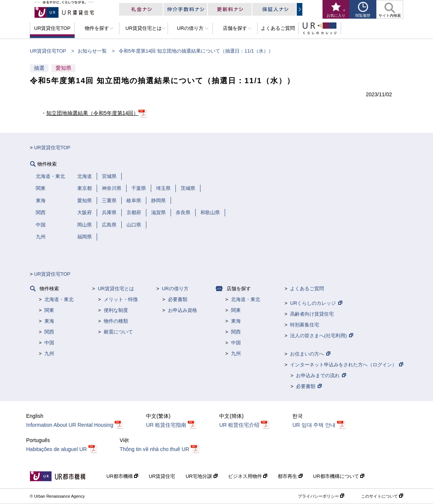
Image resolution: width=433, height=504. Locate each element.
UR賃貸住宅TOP (48, 51)
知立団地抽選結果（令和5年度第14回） (92, 113)
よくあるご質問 (307, 289)
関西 (49, 332)
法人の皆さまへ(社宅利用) (318, 336)
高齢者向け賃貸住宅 (312, 314)
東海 (49, 321)
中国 (49, 343)
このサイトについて (379, 496)
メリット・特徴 (121, 299)
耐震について (118, 332)
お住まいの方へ (307, 354)
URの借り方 (175, 289)
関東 (49, 310)
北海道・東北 (59, 299)
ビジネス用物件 (246, 476)
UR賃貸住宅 (162, 476)
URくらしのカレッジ (313, 303)
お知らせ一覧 (92, 51)
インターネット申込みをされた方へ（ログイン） (343, 365)
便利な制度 (116, 310)
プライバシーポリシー (318, 496)
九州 (49, 353)
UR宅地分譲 (199, 476)
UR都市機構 (120, 476)
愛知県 (63, 68)
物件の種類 (116, 321)
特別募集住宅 (305, 325)
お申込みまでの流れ (318, 375)
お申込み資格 (183, 310)
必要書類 (178, 299)
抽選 (39, 68)
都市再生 (288, 476)
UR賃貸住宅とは (116, 289)
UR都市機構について (337, 476)
